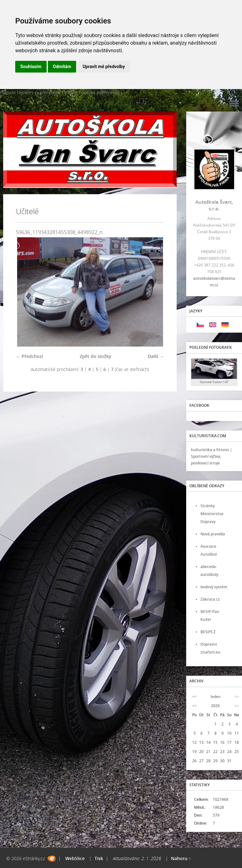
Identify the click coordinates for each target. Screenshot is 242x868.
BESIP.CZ (208, 632)
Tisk (99, 858)
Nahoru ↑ (181, 858)
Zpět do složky (95, 356)
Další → (156, 356)
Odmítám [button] (62, 67)
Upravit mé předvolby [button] (104, 67)
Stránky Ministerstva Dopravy (212, 514)
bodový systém (214, 587)
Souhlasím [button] (31, 67)
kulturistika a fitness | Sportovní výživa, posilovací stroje (212, 456)
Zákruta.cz (210, 599)
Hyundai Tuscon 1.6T (214, 382)
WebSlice (75, 858)
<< (194, 696)
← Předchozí (29, 356)
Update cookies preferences (30, 92)
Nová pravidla (213, 534)
